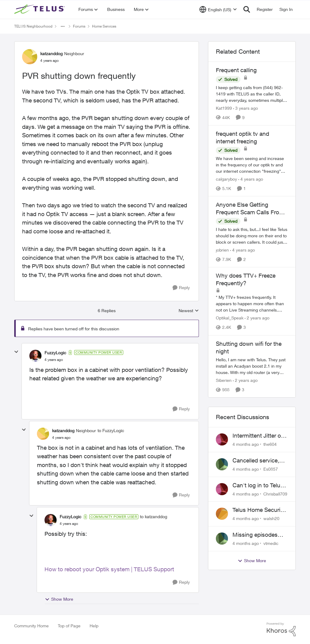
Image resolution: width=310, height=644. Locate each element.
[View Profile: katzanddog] (30, 57)
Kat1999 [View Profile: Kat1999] (224, 108)
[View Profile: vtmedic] (222, 539)
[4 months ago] (246, 444)
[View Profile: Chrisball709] (222, 489)
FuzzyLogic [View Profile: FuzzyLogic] (55, 353)
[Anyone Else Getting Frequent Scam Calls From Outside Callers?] (252, 236)
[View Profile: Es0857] (222, 464)
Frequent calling (236, 70)
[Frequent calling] (252, 94)
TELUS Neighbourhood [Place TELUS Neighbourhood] (33, 26)
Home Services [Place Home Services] (104, 26)
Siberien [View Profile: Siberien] (224, 380)
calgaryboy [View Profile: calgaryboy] (226, 179)
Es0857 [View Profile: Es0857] (271, 469)
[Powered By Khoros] (281, 629)
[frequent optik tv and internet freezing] (252, 165)
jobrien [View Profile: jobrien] (222, 250)
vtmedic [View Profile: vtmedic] (271, 543)
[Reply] (181, 288)
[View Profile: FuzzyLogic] (35, 356)
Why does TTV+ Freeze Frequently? (246, 279)
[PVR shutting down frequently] (54, 360)
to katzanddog (153, 517)
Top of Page (69, 626)
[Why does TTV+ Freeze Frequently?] (252, 304)
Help (94, 626)
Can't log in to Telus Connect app (258, 486)
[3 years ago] (246, 108)
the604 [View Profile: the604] (270, 444)
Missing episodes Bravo (255, 535)
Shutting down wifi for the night (249, 347)
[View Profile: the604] (222, 439)
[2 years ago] (257, 318)
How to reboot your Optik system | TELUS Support (109, 569)
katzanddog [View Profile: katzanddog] (51, 53)
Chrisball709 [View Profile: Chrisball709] (275, 494)
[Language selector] (218, 9)
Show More (59, 599)
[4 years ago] (251, 179)
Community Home (31, 626)
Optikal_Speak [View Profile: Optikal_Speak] (230, 318)
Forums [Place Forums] (79, 26)
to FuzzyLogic (111, 430)
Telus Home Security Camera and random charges (259, 510)
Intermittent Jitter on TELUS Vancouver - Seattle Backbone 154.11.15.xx (258, 436)
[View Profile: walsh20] (222, 514)
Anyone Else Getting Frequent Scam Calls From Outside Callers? (250, 209)
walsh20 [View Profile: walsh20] (271, 518)
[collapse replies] (16, 352)
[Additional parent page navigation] (63, 26)
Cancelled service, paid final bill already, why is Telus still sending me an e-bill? (260, 461)
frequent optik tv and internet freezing (242, 137)
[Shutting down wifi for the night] (252, 366)
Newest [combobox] (189, 311)
